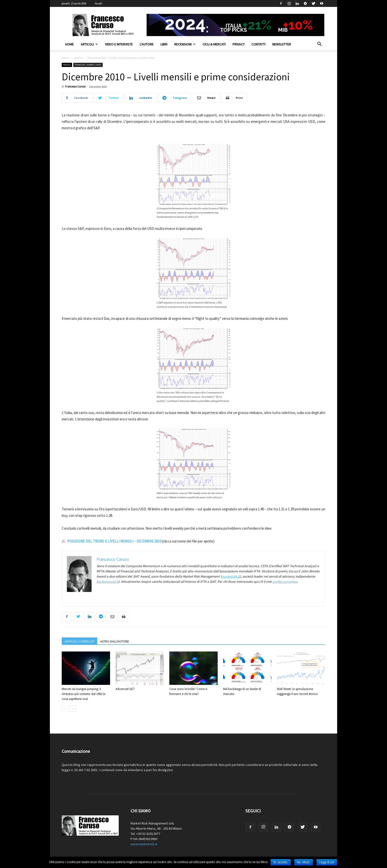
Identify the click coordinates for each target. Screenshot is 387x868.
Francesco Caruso (75, 87)
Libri (164, 44)
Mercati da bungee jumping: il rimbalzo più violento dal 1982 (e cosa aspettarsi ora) (84, 694)
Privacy (239, 44)
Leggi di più (327, 862)
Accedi (98, 3)
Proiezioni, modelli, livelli (88, 65)
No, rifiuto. (304, 862)
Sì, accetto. (281, 862)
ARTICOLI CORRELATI (79, 641)
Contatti (258, 44)
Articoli (89, 44)
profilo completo (285, 582)
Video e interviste (119, 44)
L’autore (147, 44)
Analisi (78, 58)
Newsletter (282, 44)
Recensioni (185, 44)
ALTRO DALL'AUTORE (115, 641)
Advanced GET (125, 689)
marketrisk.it (231, 576)
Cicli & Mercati (214, 44)
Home (69, 44)
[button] (319, 45)
